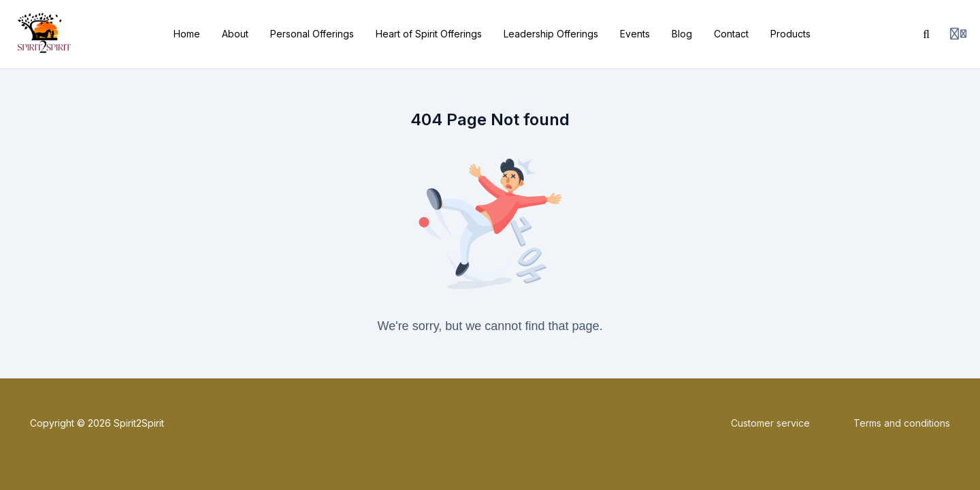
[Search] (926, 34)
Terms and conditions (902, 423)
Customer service (770, 423)
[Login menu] (958, 34)
